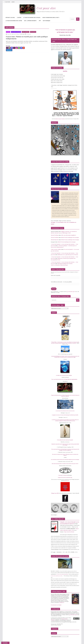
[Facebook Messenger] (21, 48)
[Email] (9, 48)
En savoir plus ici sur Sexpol (56, 605)
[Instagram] (17, 48)
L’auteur (19, 17)
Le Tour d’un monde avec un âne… (57, 576)
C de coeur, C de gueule (16, 32)
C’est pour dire (46, 8)
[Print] (24, 48)
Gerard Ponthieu (55, 235)
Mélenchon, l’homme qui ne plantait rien (65, 259)
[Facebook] (12, 48)
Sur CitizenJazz (46, 21)
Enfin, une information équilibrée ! (69, 235)
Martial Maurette (55, 240)
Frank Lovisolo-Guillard (56, 249)
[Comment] (7, 48)
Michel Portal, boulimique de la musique (70, 237)
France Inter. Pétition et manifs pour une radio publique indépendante (27, 38)
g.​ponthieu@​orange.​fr (71, 292)
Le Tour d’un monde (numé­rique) (62, 574)
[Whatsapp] (19, 48)
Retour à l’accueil (10, 17)
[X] (14, 48)
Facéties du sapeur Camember (60, 119)
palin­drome (67, 480)
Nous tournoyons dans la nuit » (51, 18)
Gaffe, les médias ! (26, 32)
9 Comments (28, 34)
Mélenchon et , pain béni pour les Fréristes (68, 255)
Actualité (8, 32)
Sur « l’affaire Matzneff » (30, 21)
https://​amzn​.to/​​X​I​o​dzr (69, 532)
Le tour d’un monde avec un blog (32, 17)
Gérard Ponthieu (16, 34)
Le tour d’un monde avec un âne (14, 21)
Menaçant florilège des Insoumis (65, 264)
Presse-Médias (33, 32)
